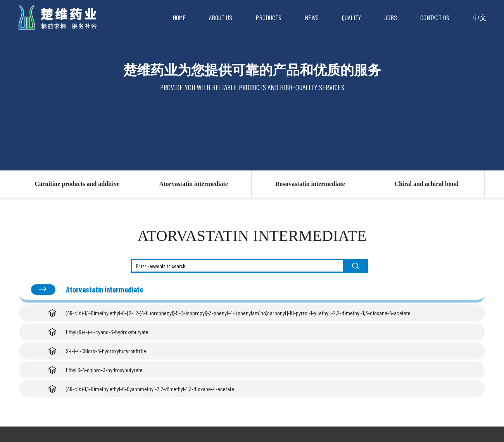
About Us (221, 17)
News (312, 17)
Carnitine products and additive (77, 184)
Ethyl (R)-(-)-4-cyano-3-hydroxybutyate (107, 332)
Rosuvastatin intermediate (310, 184)
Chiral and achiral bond (427, 184)
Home (179, 17)
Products (268, 17)
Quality (351, 17)
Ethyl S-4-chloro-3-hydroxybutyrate (104, 370)
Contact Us (435, 17)
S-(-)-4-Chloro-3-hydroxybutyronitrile (106, 351)
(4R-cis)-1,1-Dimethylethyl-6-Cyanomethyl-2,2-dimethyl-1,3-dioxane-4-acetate (150, 389)
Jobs (391, 17)
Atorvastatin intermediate (194, 184)
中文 (480, 17)
